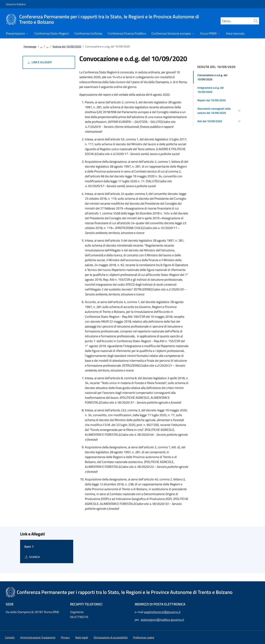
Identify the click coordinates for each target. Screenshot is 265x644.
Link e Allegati (39, 62)
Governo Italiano (16, 4)
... (41, 46)
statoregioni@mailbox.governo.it (162, 620)
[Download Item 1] (32, 557)
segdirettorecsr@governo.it (162, 612)
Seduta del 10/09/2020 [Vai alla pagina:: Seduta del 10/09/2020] (67, 46)
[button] (219, 77)
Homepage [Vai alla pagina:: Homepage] (30, 46)
